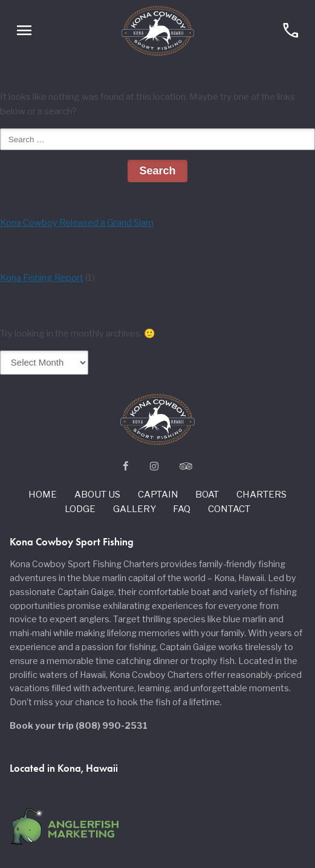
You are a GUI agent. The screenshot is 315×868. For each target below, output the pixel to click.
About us (97, 495)
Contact (229, 509)
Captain (158, 495)
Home (43, 495)
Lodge (80, 509)
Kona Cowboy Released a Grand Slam (77, 223)
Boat (207, 495)
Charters (261, 495)
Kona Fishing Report (42, 278)
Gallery (135, 509)
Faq (182, 509)
